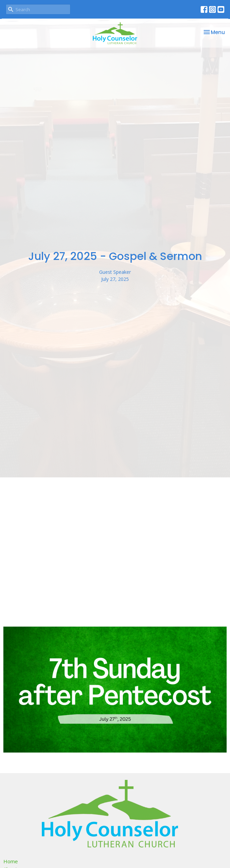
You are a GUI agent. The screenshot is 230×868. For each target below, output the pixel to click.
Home (11, 861)
